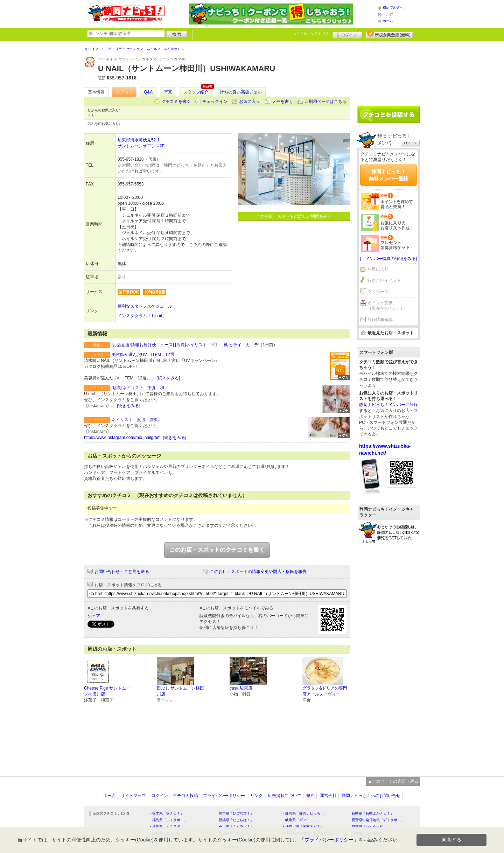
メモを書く (282, 102)
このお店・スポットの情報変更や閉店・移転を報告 (258, 572)
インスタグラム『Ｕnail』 (142, 316)
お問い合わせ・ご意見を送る (122, 572)
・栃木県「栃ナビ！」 (166, 813)
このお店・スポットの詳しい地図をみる (294, 216)
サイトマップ (133, 796)
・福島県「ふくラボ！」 (168, 820)
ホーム (388, 21)
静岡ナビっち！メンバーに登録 (388, 405)
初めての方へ (393, 8)
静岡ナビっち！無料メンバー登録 (388, 175)
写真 (168, 92)
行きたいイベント (384, 280)
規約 (310, 796)
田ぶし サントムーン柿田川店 (180, 691)
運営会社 (328, 796)
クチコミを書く (176, 102)
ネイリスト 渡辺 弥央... (136, 420)
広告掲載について (285, 796)
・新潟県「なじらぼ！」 (234, 820)
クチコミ (124, 92)
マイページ (378, 292)
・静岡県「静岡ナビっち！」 (304, 813)
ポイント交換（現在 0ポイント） (386, 306)
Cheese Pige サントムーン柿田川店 (107, 691)
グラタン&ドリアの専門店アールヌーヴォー (325, 691)
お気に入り (250, 102)
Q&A (148, 92)
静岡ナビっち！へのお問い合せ (371, 796)
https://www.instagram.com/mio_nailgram (122, 438)
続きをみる (168, 378)
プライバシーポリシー (224, 796)
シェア (94, 616)
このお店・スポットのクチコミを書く (217, 550)
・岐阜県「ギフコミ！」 (301, 820)
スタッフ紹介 (196, 92)
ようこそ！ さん (311, 33)
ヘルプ (388, 14)
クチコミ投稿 (185, 796)
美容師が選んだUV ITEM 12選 (143, 355)
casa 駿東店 (241, 688)
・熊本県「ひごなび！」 (234, 813)
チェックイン (215, 102)
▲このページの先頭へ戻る (393, 781)
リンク (257, 796)
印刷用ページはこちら (325, 102)
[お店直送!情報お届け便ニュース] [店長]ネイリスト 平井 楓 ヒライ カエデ (185, 345)
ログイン (347, 34)
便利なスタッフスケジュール (145, 306)
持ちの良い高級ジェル (241, 92)
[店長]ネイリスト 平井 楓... (140, 388)
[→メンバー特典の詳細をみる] (389, 259)
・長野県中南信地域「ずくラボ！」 (376, 820)
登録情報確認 (380, 320)
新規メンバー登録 (389, 34)
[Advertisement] (388, 71)
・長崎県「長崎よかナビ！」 (371, 813)
